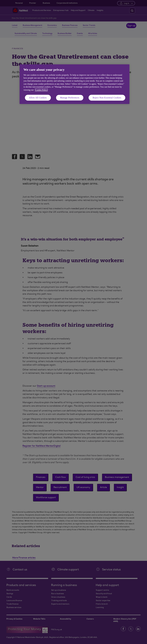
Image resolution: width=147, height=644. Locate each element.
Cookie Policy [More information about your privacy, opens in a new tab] (41, 90)
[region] (74, 84)
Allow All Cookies (38, 98)
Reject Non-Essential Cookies (107, 98)
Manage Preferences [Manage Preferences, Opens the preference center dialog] (70, 98)
